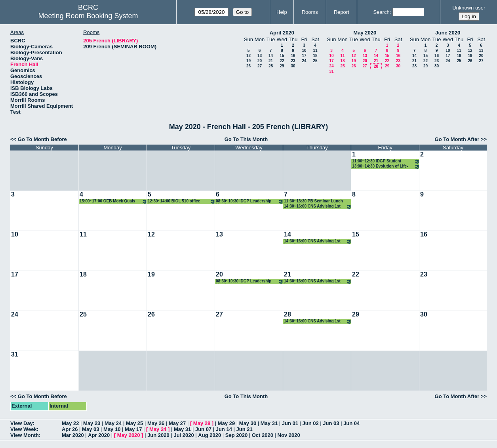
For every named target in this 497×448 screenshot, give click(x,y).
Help (282, 12)
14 (271, 56)
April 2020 (282, 33)
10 (304, 51)
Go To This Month (246, 139)
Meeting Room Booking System (88, 16)
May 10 (112, 429)
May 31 (269, 423)
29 (282, 66)
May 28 (202, 423)
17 (304, 56)
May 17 (133, 429)
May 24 (113, 423)
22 (282, 61)
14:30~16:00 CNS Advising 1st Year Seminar (318, 207)
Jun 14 (224, 429)
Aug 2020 (209, 435)
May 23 (92, 423)
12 (249, 56)
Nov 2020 (289, 435)
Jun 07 (203, 429)
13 (260, 56)
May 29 (226, 423)
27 (260, 66)
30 (293, 66)
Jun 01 (290, 423)
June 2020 (448, 33)
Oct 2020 (263, 435)
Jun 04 (351, 423)
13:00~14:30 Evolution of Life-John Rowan (386, 167)
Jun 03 (331, 423)
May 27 (177, 423)
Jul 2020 (184, 435)
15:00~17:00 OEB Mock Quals (113, 201)
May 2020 (365, 33)
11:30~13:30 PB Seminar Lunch (313, 201)
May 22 (70, 423)
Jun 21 (245, 429)
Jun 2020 (158, 435)
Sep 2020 (236, 435)
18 (315, 56)
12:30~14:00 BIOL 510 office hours (182, 201)
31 (331, 71)
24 (304, 61)
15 (282, 56)
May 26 (156, 423)
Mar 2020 (73, 435)
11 (315, 51)
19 (249, 61)
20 (260, 61)
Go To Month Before (42, 139)
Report (342, 12)
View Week (24, 429)
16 (293, 56)
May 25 (134, 423)
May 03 (90, 429)
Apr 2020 (99, 435)
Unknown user (469, 8)
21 (271, 61)
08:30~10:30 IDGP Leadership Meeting (250, 201)
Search (381, 12)
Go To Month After (457, 139)
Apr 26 (70, 429)
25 (315, 61)
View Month (25, 435)
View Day (22, 423)
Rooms (310, 12)
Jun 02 (311, 423)
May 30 (248, 423)
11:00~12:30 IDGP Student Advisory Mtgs (386, 161)
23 (293, 61)
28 (271, 66)
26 (249, 66)
